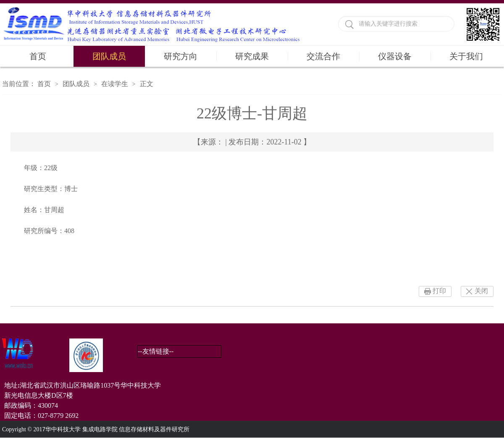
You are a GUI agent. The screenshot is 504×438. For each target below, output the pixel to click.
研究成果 (252, 56)
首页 (38, 56)
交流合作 (323, 56)
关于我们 (466, 56)
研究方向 (181, 56)
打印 (439, 291)
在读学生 (115, 84)
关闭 (481, 291)
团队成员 (109, 56)
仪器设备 (395, 56)
